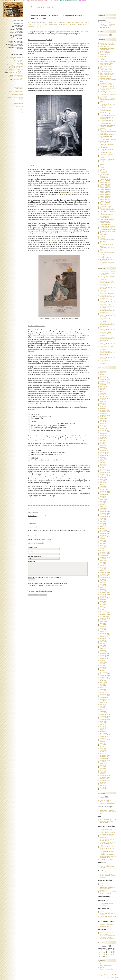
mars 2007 (103, 750)
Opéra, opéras (104, 218)
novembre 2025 (105, 380)
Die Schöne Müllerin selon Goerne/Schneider (108, 917)
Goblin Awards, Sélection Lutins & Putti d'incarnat (108, 86)
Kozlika (106, 975)
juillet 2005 (103, 784)
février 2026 (104, 374)
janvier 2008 (104, 733)
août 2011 (103, 660)
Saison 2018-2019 (106, 194)
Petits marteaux (105, 205)
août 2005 (103, 782)
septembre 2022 (105, 435)
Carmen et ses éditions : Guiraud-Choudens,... (108, 273)
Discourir (103, 233)
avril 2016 (103, 566)
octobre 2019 (104, 495)
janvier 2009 (104, 713)
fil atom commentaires (107, 969)
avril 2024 (103, 405)
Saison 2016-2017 (106, 191)
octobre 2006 (104, 758)
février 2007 (104, 752)
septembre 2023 (105, 415)
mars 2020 (103, 486)
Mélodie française (105, 78)
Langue (102, 58)
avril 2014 (103, 606)
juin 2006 (103, 765)
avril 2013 (103, 627)
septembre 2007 (105, 740)
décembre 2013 (105, 613)
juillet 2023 (103, 418)
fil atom (102, 967)
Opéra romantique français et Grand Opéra (62, 24)
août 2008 (103, 721)
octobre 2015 (104, 576)
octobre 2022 (104, 434)
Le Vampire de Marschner (108, 114)
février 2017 (104, 549)
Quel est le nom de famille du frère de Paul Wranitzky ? (45, 578)
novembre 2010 (105, 675)
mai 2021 (103, 462)
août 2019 (103, 498)
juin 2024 (103, 403)
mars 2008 (103, 730)
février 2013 (104, 630)
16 (104, 953)
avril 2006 (103, 769)
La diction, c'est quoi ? (107, 859)
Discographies (104, 174)
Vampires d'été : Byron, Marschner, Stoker (107, 64)
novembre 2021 (105, 452)
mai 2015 (103, 584)
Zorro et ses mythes (106, 66)
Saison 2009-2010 (106, 179)
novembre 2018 (105, 513)
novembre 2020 (105, 473)
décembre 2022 (105, 430)
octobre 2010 (104, 677)
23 (104, 955)
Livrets (87, 22)
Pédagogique (104, 171)
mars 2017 (103, 547)
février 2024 (104, 408)
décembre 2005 (105, 775)
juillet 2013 (103, 621)
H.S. (101, 251)
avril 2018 (103, 525)
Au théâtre (103, 238)
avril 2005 (103, 789)
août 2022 (103, 437)
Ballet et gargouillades (107, 219)
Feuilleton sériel (18, 80)
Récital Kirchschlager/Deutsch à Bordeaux (107, 913)
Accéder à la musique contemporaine (107, 925)
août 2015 (103, 579)
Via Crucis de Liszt (106, 83)
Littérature (103, 60)
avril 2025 (103, 391)
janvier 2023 (104, 429)
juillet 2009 (103, 703)
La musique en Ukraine (107, 43)
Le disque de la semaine (107, 226)
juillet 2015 (103, 581)
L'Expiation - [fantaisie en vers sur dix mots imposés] (108, 889)
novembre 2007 (105, 736)
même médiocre (50, 334)
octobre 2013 (104, 616)
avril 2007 (103, 748)
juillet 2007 (103, 743)
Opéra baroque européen (108, 95)
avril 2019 (103, 505)
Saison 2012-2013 (106, 184)
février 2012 (104, 650)
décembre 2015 (105, 572)
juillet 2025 (103, 386)
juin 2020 (103, 481)
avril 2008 (103, 728)
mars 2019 (103, 506)
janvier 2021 (104, 469)
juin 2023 (103, 420)
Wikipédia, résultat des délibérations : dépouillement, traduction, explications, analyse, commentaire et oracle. (108, 936)
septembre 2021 (105, 456)
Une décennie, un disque (108, 45)
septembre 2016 (105, 557)
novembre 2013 (105, 615)
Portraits (45, 24)
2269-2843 (114, 978)
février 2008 (104, 731)
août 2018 (103, 518)
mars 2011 (103, 669)
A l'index (102, 254)
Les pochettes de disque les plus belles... (107, 283)
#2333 (38, 26)
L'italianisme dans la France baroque (17, 58)
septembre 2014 (105, 598)
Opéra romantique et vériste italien (106, 118)
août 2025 (103, 385)
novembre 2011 (105, 655)
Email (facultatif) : (34, 552)
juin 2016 (103, 562)
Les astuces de (17, 95)
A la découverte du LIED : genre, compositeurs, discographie (108, 821)
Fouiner (101, 32)
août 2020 (103, 478)
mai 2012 (103, 645)
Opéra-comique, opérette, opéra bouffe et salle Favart (108, 844)
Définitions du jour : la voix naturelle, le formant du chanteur (108, 848)
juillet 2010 (103, 682)
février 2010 (104, 691)
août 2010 (103, 681)
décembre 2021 (105, 451)
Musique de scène (106, 161)
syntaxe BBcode (58, 585)
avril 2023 (103, 424)
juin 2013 (103, 623)
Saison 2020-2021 (106, 198)
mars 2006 (103, 770)
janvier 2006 (104, 774)
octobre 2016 (104, 555)
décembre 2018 (105, 512)
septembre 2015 (105, 577)
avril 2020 (103, 484)
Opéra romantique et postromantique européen (108, 121)
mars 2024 (103, 407)
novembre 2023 (105, 412)
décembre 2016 (105, 552)
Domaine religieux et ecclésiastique (106, 215)
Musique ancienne (106, 256)
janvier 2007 (104, 753)
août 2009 (103, 701)
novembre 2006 (105, 757)
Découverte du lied (106, 71)
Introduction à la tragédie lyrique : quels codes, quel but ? (108, 812)
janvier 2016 (104, 571)
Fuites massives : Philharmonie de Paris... (107, 334)
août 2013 (103, 620)
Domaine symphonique (107, 210)
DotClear (115, 975)
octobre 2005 (104, 779)
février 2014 (104, 610)
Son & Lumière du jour (107, 228)
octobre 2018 (104, 515)
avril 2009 (103, 708)
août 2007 (103, 741)
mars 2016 (103, 567)
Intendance (103, 56)
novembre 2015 (105, 574)
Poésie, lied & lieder (106, 70)
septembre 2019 (105, 496)
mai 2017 (103, 544)
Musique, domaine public (16, 92)
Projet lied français (106, 76)
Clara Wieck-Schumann (107, 73)
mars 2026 (103, 373)
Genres (38, 24)
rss (42, 26)
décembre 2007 (105, 735)
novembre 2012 (105, 635)
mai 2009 (103, 706)
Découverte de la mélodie (108, 80)
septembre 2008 (105, 719)
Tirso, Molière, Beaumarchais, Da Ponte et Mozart (108, 104)
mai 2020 (103, 483)
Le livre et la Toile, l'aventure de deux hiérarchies (17, 62)
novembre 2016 (105, 554)
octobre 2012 (104, 637)
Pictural (102, 236)
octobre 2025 (104, 381)
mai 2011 (103, 665)
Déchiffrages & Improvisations (104, 50)
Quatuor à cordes (105, 206)
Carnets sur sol (44, 7)
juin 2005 (103, 785)
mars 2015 (103, 588)
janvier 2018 (104, 530)
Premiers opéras (105, 90)
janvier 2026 (104, 376)
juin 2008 (103, 725)
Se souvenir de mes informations (42, 591)
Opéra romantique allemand (106, 111)
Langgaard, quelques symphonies (106, 904)
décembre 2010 (105, 674)
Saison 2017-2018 (106, 193)
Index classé (32, 516)
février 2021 (104, 468)
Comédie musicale (106, 152)
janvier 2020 (104, 490)
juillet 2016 (103, 561)
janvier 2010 (104, 692)
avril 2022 (103, 444)
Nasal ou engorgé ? (17, 71)
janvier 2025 (104, 396)
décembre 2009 (105, 694)
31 (106, 956)
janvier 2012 (104, 652)
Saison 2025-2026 (106, 53)
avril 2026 (103, 371)
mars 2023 (103, 425)
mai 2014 (103, 605)
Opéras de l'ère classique (108, 98)
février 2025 (104, 395)
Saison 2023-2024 (106, 203)
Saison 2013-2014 (106, 186)
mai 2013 (103, 625)
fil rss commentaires (106, 966)
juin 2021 (103, 461)
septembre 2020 (105, 476)
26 (111, 955)
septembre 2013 (105, 618)
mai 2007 (103, 747)
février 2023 (104, 427)
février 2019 (104, 508)
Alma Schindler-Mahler (107, 75)
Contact (21, 109)
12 (111, 951)
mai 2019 (103, 503)
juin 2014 (103, 603)
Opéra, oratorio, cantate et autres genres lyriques (108, 833)
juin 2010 (103, 684)
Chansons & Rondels (106, 154)
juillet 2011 (103, 662)
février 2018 (104, 528)
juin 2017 (103, 542)
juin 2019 (103, 501)
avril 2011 (103, 667)
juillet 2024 (103, 402)
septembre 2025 (105, 383)
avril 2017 (103, 545)
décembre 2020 (105, 471)
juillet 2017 (103, 540)
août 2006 (103, 762)
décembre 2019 (105, 491)
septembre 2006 (105, 760)
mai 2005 (103, 787)
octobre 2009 (104, 697)
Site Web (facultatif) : (35, 556)
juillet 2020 (103, 479)
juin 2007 (103, 745)
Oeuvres (32, 24)
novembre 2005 (105, 777)
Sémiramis (54, 240)
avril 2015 (103, 586)
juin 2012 (103, 643)
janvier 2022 (104, 449)
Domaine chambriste (106, 208)
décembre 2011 (105, 654)
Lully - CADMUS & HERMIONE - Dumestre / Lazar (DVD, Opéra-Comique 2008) (108, 25)
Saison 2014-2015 (106, 188)
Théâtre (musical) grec (107, 159)
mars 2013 (103, 628)
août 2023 (103, 417)
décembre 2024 (105, 398)
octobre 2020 (104, 474)
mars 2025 (103, 393)
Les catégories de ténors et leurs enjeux (107, 840)
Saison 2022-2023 (106, 201)
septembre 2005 (105, 780)
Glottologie (103, 173)
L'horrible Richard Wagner (108, 116)
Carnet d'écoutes (105, 223)
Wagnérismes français (107, 135)
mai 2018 (103, 523)
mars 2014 (103, 608)
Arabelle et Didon (18, 68)
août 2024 (103, 400)
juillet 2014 (103, 601)
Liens (21, 112)
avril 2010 (103, 687)
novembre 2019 (105, 493)
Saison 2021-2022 (106, 199)
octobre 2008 (104, 718)
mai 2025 (103, 390)
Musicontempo (104, 221)
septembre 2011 (105, 659)
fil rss (102, 964)
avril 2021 (103, 464)
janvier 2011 (104, 672)
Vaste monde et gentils (107, 253)
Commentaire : (33, 561)
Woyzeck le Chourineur (16, 69)
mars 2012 (103, 648)
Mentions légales (18, 103)
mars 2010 (103, 689)
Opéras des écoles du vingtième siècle (107, 150)
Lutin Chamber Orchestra (108, 229)
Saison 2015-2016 (106, 189)
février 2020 (104, 488)
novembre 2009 (105, 696)
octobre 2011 (104, 657)
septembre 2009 (105, 699)
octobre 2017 (104, 535)
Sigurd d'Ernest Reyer (107, 130)
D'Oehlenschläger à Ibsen (108, 61)
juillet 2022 (103, 439)
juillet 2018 (103, 520)
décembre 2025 (105, 378)
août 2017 (103, 539)
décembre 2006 (105, 755)
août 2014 (103, 599)
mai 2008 (103, 726)
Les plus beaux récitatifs (107, 88)
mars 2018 (103, 527)
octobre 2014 (104, 596)
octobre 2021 (104, 454)
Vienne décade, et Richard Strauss (106, 142)
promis (57, 34)
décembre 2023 (105, 410)
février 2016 (104, 569)
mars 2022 (103, 446)
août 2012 (103, 640)
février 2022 (104, 447)
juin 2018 (103, 522)
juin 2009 (103, 704)
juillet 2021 (103, 459)
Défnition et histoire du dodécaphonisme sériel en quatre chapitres (108, 856)
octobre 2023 (104, 413)
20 (114, 953)
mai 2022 (103, 442)
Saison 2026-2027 (106, 55)
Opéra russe (104, 148)
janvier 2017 (104, 550)
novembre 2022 (105, 432)
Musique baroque (105, 258)
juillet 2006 (103, 763)
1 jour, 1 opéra (104, 46)
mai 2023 (103, 422)
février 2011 (104, 670)
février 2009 (104, 711)
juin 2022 (103, 440)
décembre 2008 (105, 714)
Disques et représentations (105, 177)
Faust (102, 81)
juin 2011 (103, 664)
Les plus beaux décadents (108, 140)
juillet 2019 (103, 500)
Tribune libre (19, 106)
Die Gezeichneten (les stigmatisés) (107, 145)
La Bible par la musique (107, 48)
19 (111, 953)
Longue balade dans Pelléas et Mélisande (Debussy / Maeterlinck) (107, 802)
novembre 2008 (105, 716)
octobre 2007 (104, 738)
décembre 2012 (105, 633)
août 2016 (103, 559)
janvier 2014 (104, 611)
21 (99, 955)
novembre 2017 (105, 534)
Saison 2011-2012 (106, 183)
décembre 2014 (105, 593)
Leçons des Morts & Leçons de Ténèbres (17, 66)
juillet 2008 (103, 723)
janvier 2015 (104, 591)
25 (109, 955)
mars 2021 (103, 466)
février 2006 (104, 772)
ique (70, 192)
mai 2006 (103, 767)
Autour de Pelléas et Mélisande (106, 137)
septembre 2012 (105, 638)
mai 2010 (103, 686)
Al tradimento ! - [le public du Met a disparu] (108, 893)
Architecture (104, 235)
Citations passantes (106, 68)
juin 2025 (103, 388)
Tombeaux (103, 292)
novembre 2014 (105, 594)
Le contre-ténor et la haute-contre (106, 830)
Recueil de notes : (18, 88)
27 (114, 955)
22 (101, 955)
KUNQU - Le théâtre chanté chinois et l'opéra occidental (107, 876)
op (62, 192)
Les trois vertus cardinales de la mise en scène (15, 77)
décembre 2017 (105, 532)
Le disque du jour (105, 224)
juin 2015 (103, 583)
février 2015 (104, 589)
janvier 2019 (104, 510)
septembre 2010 (105, 679)
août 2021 (103, 457)
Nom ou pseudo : (33, 547)
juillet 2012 (103, 642)
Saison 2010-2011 (106, 181)
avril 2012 (103, 647)
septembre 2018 (105, 517)
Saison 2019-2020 (106, 196)
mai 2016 (103, 564)
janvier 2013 (104, 632)
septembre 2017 (105, 537)
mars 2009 (103, 709)
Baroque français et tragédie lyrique (72, 22)
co (66, 192)
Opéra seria (104, 96)
